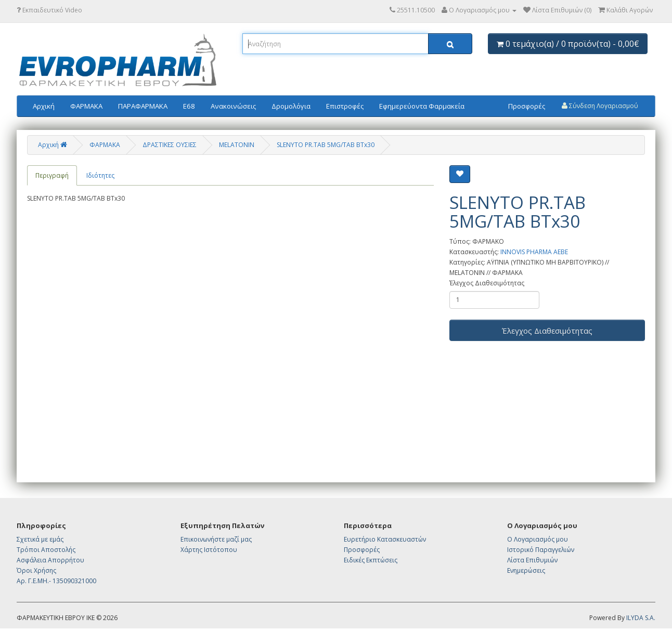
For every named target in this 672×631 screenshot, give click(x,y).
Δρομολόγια (291, 106)
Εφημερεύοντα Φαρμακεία (422, 106)
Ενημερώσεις (526, 570)
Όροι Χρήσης (36, 570)
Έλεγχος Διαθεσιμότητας (487, 283)
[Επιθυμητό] (460, 174)
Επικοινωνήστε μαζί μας (216, 539)
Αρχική (44, 106)
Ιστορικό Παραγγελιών (541, 550)
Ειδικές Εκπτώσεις (371, 560)
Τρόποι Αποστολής (46, 550)
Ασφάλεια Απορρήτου (50, 560)
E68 (189, 106)
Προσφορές (527, 106)
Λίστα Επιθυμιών (532, 560)
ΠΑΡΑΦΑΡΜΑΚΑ (143, 106)
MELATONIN (237, 145)
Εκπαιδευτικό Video (49, 10)
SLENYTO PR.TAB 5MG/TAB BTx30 (326, 145)
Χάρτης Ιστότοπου (209, 550)
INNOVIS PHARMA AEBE (534, 252)
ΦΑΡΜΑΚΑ (86, 106)
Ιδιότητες (100, 175)
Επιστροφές (345, 106)
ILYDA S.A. (641, 618)
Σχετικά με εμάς (40, 539)
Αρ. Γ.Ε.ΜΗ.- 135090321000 (56, 581)
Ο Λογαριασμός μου (538, 539)
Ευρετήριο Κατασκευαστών (385, 539)
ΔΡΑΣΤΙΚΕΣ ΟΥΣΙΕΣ (170, 145)
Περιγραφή (52, 175)
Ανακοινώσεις (233, 106)
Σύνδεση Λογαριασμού (600, 106)
